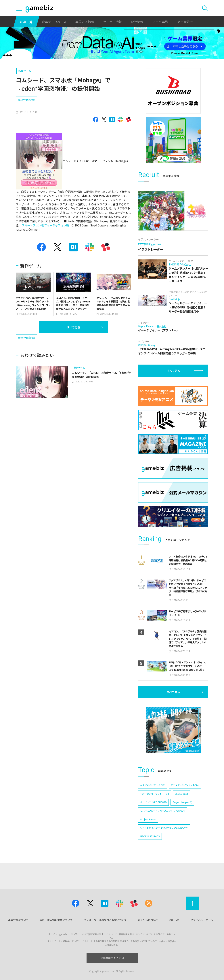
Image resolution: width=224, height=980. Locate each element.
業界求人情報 (85, 22)
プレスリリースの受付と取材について (105, 920)
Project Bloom (148, 819)
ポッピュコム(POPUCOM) (153, 802)
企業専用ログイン (112, 958)
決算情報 (137, 22)
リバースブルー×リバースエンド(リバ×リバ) (163, 811)
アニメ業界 (160, 22)
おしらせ (174, 920)
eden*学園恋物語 (26, 100)
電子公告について (148, 920)
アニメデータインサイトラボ (185, 785)
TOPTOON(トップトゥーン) (155, 794)
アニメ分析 (185, 22)
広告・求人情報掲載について (56, 920)
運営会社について (18, 920)
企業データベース (54, 22)
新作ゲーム (25, 71)
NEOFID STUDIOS (150, 836)
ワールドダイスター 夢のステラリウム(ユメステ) (164, 828)
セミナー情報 (112, 22)
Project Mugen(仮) (182, 802)
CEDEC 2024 (181, 794)
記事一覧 (26, 22)
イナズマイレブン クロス (153, 785)
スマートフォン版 (33, 225)
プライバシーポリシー (203, 920)
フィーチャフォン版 (57, 225)
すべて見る (73, 327)
